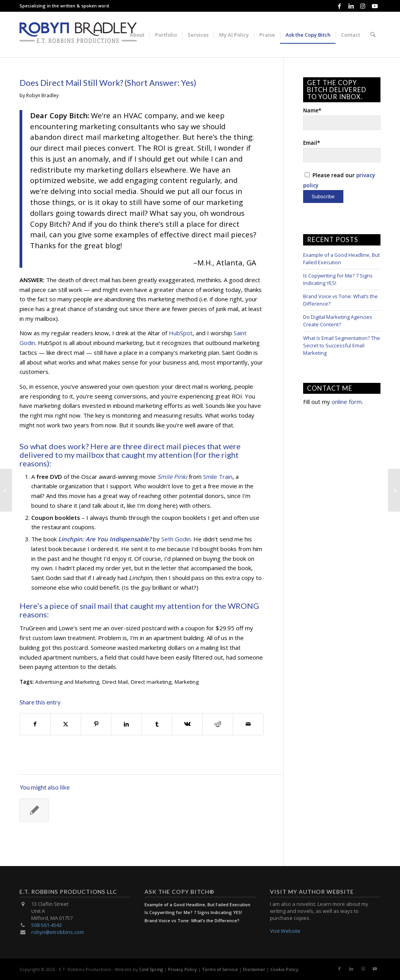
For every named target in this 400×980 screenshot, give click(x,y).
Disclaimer (254, 969)
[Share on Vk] (187, 724)
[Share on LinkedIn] (126, 724)
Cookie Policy (284, 969)
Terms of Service (220, 969)
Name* (342, 118)
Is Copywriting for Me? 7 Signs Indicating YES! (193, 912)
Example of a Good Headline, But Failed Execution (197, 904)
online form (347, 402)
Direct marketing (151, 682)
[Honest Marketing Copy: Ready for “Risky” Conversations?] (6, 490)
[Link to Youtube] (375, 6)
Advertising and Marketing (67, 682)
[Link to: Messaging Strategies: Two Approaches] (34, 810)
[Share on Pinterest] (96, 724)
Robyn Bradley (42, 95)
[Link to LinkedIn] (351, 6)
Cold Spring (151, 969)
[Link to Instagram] (363, 6)
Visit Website (285, 931)
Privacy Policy (182, 969)
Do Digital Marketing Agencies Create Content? (338, 321)
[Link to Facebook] (339, 6)
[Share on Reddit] (218, 724)
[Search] (373, 35)
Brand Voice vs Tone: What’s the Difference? (192, 920)
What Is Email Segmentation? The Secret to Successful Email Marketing (342, 345)
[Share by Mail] (248, 724)
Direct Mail (115, 682)
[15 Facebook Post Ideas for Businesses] (394, 490)
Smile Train (218, 477)
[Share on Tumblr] (157, 724)
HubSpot (181, 333)
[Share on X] (66, 724)
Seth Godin (176, 539)
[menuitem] (137, 35)
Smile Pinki (172, 477)
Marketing (187, 682)
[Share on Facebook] (35, 724)
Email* (342, 151)
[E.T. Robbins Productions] (78, 35)
